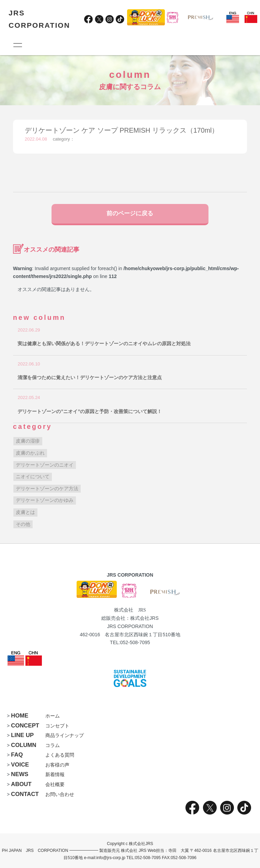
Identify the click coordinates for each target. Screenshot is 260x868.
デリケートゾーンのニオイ (45, 465)
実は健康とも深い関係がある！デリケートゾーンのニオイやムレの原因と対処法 (104, 343)
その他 (23, 524)
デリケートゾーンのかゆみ (45, 500)
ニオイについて (33, 477)
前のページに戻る (130, 213)
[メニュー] (17, 45)
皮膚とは (25, 512)
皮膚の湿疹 (28, 441)
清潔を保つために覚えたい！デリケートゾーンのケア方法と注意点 (90, 377)
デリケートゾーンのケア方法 (47, 489)
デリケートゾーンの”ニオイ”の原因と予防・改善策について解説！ (90, 411)
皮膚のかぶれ (30, 453)
